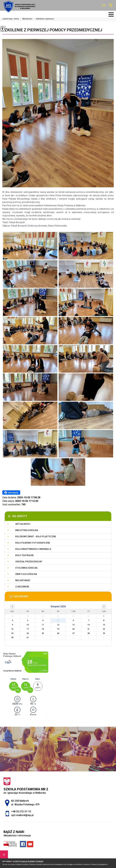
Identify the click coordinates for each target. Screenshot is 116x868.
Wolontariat (23, 580)
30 (12, 638)
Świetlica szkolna (26, 574)
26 (58, 633)
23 (12, 633)
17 (28, 629)
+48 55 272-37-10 (110, 5)
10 (28, 625)
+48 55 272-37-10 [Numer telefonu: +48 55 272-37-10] (21, 812)
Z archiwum (22, 587)
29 (104, 633)
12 (58, 625)
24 (28, 633)
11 (43, 625)
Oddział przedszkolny (29, 562)
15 (104, 625)
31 (28, 638)
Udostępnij (11, 492)
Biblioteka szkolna (27, 530)
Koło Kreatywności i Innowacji (33, 549)
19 (58, 629)
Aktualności (26, 19)
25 (43, 633)
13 (73, 625)
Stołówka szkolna (26, 568)
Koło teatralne (24, 555)
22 (104, 629)
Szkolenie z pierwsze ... (44, 19)
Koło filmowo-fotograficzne (33, 543)
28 (89, 633)
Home (16, 19)
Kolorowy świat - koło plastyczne (36, 537)
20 (73, 629)
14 (89, 625)
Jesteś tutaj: (8, 19)
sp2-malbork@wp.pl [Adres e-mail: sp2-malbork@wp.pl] (22, 815)
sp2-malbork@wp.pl (104, 5)
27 (73, 633)
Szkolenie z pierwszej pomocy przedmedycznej (52, 30)
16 (12, 629)
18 (43, 629)
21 (89, 629)
